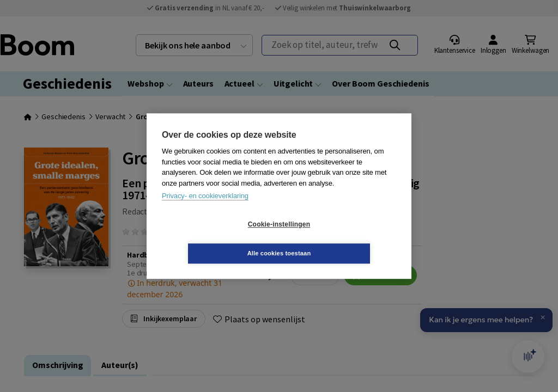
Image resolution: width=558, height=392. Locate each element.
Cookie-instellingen (214, 239)
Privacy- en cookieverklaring (205, 210)
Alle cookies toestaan (344, 238)
